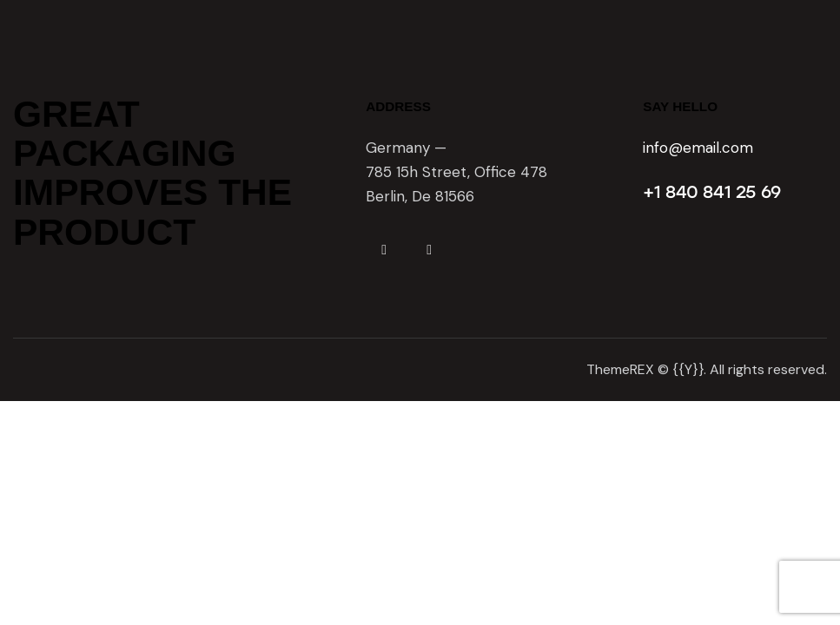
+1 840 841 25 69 (712, 192)
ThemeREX (620, 369)
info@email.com (698, 148)
